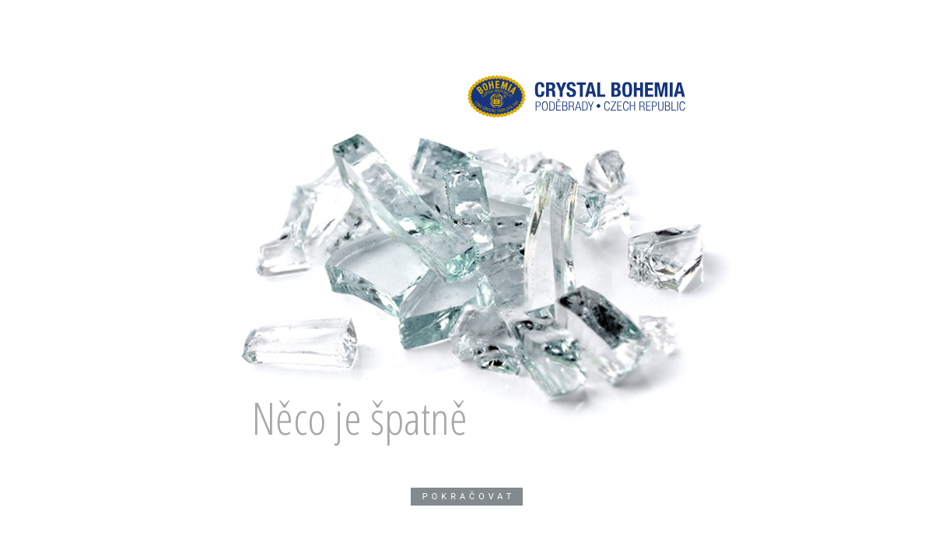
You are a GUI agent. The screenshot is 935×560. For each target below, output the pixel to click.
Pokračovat (469, 497)
